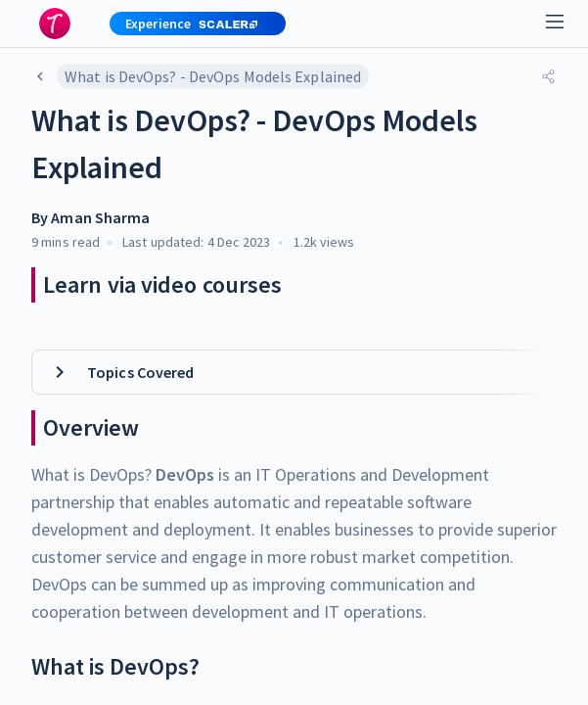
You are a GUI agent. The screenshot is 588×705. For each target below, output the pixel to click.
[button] (190, 23)
